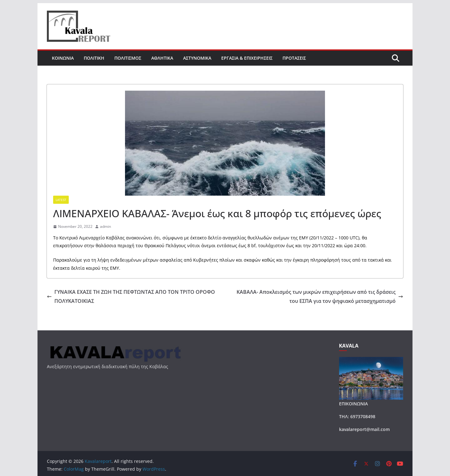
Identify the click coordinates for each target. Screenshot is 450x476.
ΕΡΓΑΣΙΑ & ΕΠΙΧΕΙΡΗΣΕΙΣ (247, 58)
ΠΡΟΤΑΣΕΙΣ (294, 58)
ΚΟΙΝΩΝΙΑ (63, 58)
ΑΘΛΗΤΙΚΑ (162, 58)
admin (105, 226)
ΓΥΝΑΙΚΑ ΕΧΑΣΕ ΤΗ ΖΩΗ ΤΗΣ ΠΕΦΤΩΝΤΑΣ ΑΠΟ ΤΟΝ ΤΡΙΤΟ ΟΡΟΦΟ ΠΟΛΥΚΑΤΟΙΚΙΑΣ (131, 296)
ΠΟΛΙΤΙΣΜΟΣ (128, 58)
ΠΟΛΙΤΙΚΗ (94, 58)
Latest (61, 200)
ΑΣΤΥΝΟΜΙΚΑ (197, 58)
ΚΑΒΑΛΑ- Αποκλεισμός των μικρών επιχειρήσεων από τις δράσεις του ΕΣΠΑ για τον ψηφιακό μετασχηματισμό (320, 296)
